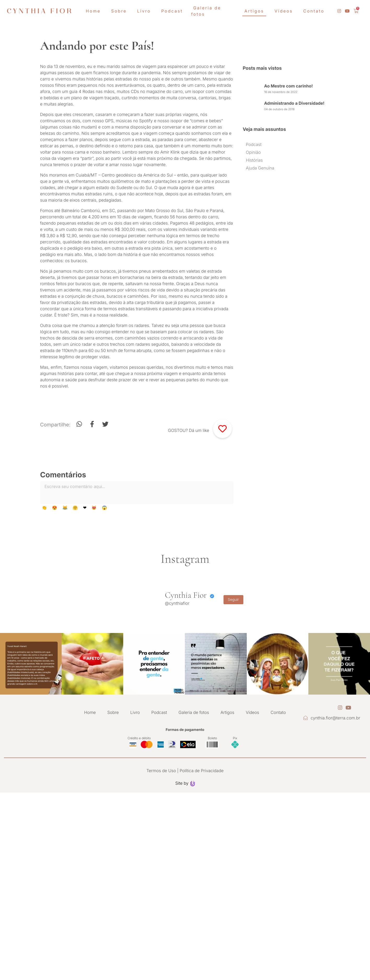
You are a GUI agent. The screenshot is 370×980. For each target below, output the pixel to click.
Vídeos (252, 815)
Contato (278, 815)
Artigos (228, 815)
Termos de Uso (161, 873)
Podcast (254, 144)
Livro (135, 815)
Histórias (254, 160)
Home (90, 815)
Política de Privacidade (202, 873)
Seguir (233, 702)
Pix (235, 840)
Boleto (212, 840)
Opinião (253, 152)
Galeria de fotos (194, 815)
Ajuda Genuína (260, 168)
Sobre (113, 815)
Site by (185, 885)
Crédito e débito (139, 840)
